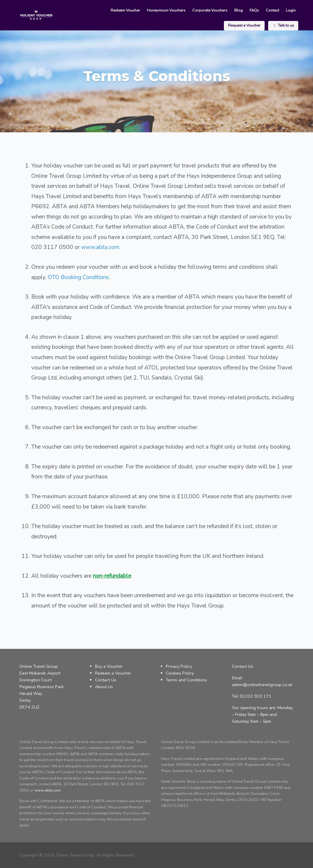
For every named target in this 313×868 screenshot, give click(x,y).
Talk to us (283, 26)
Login (247, 11)
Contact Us (106, 680)
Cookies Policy (180, 673)
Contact (230, 11)
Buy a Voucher (109, 666)
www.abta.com (100, 247)
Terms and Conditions (186, 680)
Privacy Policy (179, 666)
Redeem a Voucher (113, 673)
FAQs (213, 11)
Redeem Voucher (88, 11)
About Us (104, 687)
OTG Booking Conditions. (79, 277)
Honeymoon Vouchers (127, 11)
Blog (198, 11)
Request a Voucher (278, 11)
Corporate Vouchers (170, 11)
